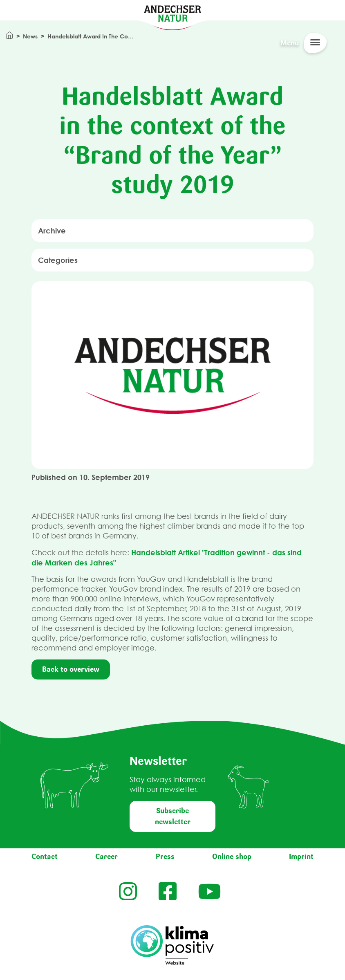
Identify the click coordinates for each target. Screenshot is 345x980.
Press (165, 857)
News (30, 36)
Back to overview (71, 669)
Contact (45, 857)
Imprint (301, 857)
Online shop (232, 857)
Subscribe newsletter (173, 816)
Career (106, 857)
